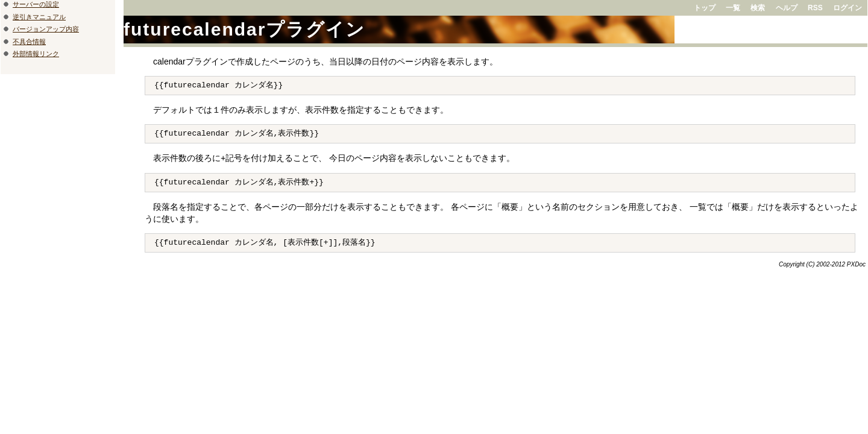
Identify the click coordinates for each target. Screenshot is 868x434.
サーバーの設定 (36, 4)
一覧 (733, 8)
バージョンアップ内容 (46, 29)
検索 (758, 8)
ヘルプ (787, 8)
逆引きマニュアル (39, 17)
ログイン (848, 8)
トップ (705, 8)
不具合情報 (29, 42)
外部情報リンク (36, 54)
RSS (815, 8)
